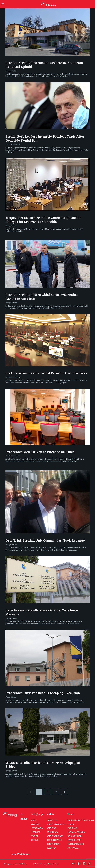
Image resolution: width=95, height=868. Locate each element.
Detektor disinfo (55, 836)
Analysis (35, 824)
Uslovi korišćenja (39, 864)
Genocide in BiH (75, 836)
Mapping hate (74, 840)
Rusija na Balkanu (76, 832)
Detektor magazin (56, 824)
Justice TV (52, 820)
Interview (35, 832)
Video (50, 814)
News (33, 820)
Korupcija (72, 828)
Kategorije (37, 814)
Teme (71, 814)
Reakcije (34, 840)
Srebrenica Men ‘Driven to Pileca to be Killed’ (40, 452)
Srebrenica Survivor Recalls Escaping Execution (43, 693)
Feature (34, 836)
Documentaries (54, 840)
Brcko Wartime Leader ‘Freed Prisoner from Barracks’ (47, 373)
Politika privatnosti (53, 864)
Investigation (37, 828)
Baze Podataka (20, 854)
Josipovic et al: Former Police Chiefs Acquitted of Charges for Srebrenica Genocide (43, 220)
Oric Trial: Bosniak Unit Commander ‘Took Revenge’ (45, 540)
